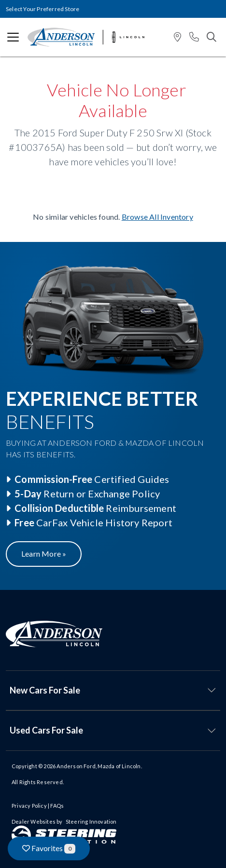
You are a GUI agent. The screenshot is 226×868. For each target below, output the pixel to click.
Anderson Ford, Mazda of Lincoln (99, 766)
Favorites (49, 848)
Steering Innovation (91, 821)
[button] (177, 37)
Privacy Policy (29, 806)
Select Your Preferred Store (42, 9)
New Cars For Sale (45, 690)
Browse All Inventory (157, 217)
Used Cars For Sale (46, 730)
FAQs (57, 806)
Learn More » (44, 554)
